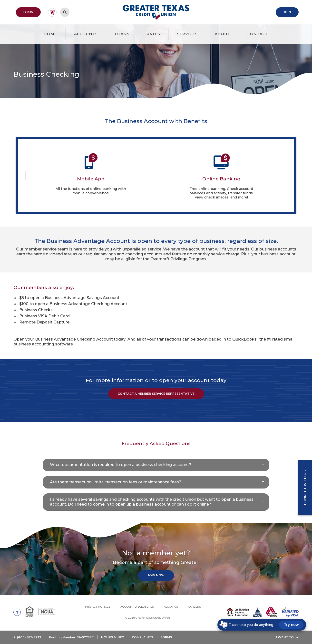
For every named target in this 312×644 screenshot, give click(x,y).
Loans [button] (122, 34)
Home (50, 34)
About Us (171, 607)
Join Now (156, 576)
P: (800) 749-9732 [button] (27, 637)
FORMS (166, 637)
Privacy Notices (98, 607)
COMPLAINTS (142, 637)
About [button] (223, 34)
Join (287, 12)
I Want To (285, 637)
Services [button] (187, 34)
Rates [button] (153, 34)
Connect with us (305, 488)
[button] (156, 465)
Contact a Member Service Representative (156, 394)
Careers (194, 607)
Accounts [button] (86, 34)
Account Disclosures (137, 607)
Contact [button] (258, 34)
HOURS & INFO (113, 637)
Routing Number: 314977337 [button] (71, 637)
